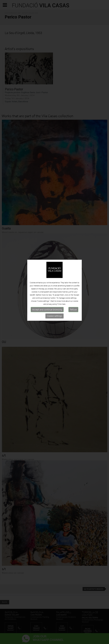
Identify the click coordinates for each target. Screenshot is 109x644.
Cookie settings (54, 306)
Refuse (73, 299)
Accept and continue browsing (47, 299)
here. (64, 294)
